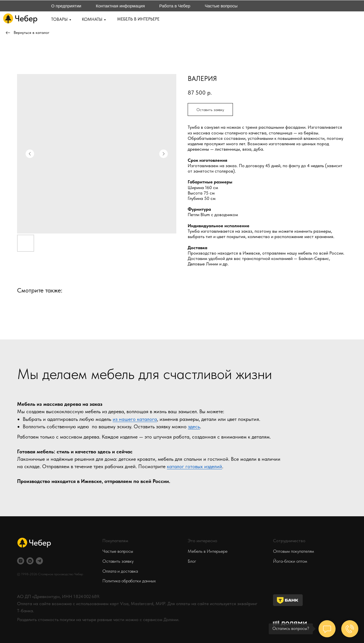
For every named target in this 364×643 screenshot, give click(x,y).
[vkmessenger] (30, 561)
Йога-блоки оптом (290, 561)
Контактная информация (120, 6)
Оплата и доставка (120, 571)
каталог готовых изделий (195, 466)
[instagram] (21, 561)
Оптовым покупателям (293, 551)
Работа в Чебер (175, 6)
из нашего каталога (135, 419)
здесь (194, 426)
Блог (192, 561)
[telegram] (39, 561)
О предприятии (66, 6)
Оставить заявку (118, 561)
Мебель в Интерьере (208, 551)
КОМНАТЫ (92, 19)
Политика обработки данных (129, 581)
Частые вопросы (221, 6)
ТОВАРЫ (59, 19)
